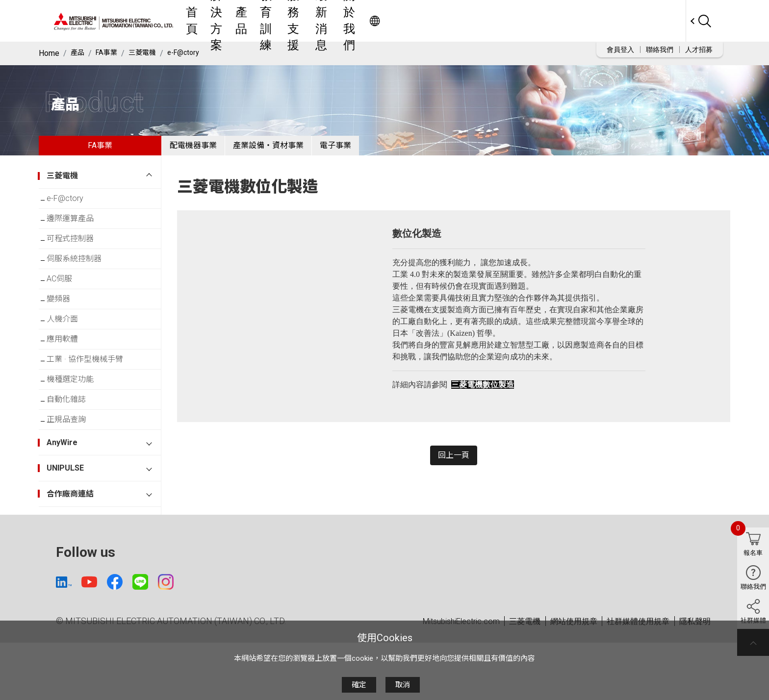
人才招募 (699, 50)
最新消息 (489, 21)
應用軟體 (70, 376)
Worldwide (667, 21)
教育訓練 (399, 21)
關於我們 (534, 21)
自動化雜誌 (74, 448)
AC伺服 (67, 304)
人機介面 (70, 352)
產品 (362, 21)
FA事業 (110, 53)
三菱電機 (149, 53)
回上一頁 (454, 467)
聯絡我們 (660, 50)
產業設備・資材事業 (292, 149)
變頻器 (66, 328)
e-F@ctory (194, 53)
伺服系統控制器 (82, 280)
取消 (403, 685)
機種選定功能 (78, 424)
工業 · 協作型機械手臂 (93, 400)
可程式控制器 (78, 256)
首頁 (290, 21)
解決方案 (326, 21)
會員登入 (620, 50)
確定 (359, 685)
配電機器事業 (201, 149)
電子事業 (375, 149)
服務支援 (444, 21)
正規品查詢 (74, 472)
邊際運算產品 (78, 232)
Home (49, 53)
